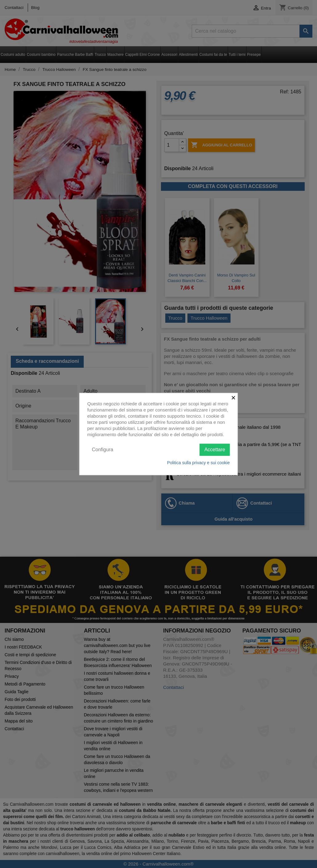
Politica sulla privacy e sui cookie (199, 462)
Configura (103, 450)
